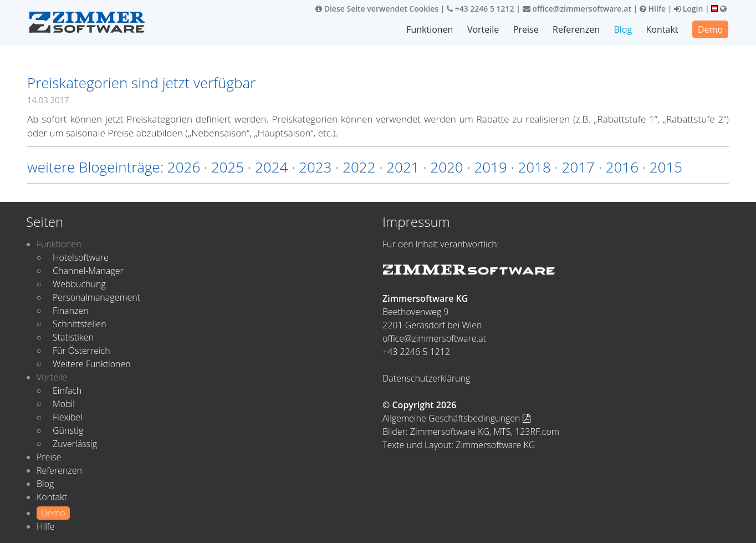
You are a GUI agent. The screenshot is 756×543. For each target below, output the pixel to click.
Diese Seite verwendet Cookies (377, 9)
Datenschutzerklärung (426, 378)
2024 (271, 167)
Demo (710, 29)
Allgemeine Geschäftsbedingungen (456, 418)
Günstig (68, 430)
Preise (526, 29)
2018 (534, 167)
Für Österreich (81, 351)
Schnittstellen (80, 324)
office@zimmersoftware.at (577, 9)
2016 (622, 167)
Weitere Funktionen (92, 364)
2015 (666, 167)
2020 (446, 167)
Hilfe (653, 9)
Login (688, 9)
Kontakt (662, 29)
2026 (184, 167)
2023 (315, 167)
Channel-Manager (88, 271)
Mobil (64, 404)
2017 (578, 167)
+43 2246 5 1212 (481, 9)
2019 (490, 167)
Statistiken (73, 337)
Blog (623, 29)
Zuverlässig (75, 444)
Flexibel (68, 417)
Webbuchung (79, 284)
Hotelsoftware (81, 257)
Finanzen (71, 311)
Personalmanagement (96, 297)
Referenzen (576, 29)
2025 (228, 167)
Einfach (67, 390)
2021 (403, 167)
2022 (359, 167)
